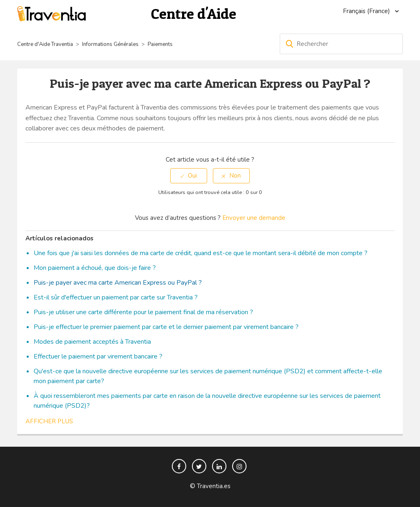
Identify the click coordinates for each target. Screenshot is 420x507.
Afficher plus (49, 421)
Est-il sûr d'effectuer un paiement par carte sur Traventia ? (116, 297)
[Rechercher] (341, 44)
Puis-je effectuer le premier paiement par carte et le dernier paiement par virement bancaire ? (166, 327)
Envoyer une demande (254, 218)
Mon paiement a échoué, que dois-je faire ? (95, 268)
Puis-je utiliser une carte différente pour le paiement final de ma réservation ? (143, 312)
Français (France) (367, 11)
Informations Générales (110, 44)
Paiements (160, 44)
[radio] (189, 176)
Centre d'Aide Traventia (45, 44)
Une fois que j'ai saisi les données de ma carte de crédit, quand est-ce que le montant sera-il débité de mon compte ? (201, 253)
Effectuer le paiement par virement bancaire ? (98, 356)
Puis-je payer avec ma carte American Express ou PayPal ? (118, 283)
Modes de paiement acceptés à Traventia (92, 342)
